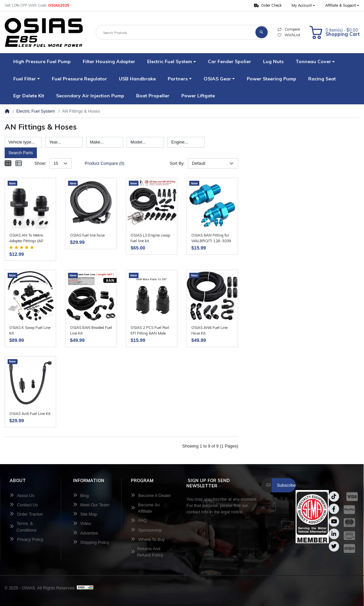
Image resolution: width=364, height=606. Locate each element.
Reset (47, 153)
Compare (289, 29)
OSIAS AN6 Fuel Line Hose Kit (209, 330)
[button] (303, 5)
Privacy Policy (27, 539)
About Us (22, 496)
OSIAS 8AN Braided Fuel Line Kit (91, 330)
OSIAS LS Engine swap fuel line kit (150, 238)
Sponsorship (146, 530)
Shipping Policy (91, 542)
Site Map (85, 514)
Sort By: (177, 163)
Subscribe (286, 485)
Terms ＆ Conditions (23, 527)
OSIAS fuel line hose (87, 235)
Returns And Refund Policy (147, 552)
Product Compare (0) (104, 163)
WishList (289, 35)
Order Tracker (26, 514)
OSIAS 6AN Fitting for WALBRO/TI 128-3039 (211, 238)
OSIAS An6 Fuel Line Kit (30, 414)
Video (82, 523)
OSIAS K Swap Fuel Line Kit (30, 330)
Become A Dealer (151, 496)
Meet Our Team (91, 505)
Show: (41, 163)
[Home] (7, 111)
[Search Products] (176, 32)
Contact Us (24, 505)
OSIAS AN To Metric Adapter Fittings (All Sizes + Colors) (26, 238)
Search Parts (21, 153)
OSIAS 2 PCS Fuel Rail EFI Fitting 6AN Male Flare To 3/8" (150, 331)
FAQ (139, 520)
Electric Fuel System (36, 111)
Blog (81, 496)
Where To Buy (148, 539)
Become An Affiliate (145, 508)
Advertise (86, 533)
